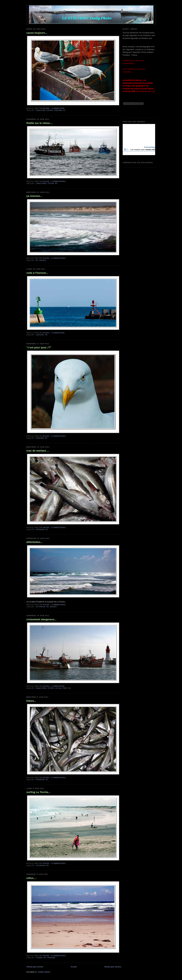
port (65, 688)
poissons (40, 530)
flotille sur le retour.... (40, 123)
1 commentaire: (58, 108)
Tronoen (51, 958)
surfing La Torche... (38, 792)
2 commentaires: (58, 436)
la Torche (41, 607)
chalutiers (41, 183)
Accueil (74, 967)
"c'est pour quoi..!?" (39, 348)
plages (39, 958)
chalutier (41, 110)
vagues (43, 260)
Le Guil (58, 688)
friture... (31, 701)
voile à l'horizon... (37, 273)
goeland (58, 110)
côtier (50, 110)
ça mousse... (34, 196)
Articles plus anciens (113, 967)
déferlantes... (34, 542)
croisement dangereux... (41, 619)
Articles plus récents (35, 967)
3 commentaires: (58, 528)
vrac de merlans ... (38, 451)
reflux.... (31, 878)
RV (64, 110)
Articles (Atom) (44, 972)
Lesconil (40, 335)
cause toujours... (37, 33)
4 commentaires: (58, 181)
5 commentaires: (58, 258)
